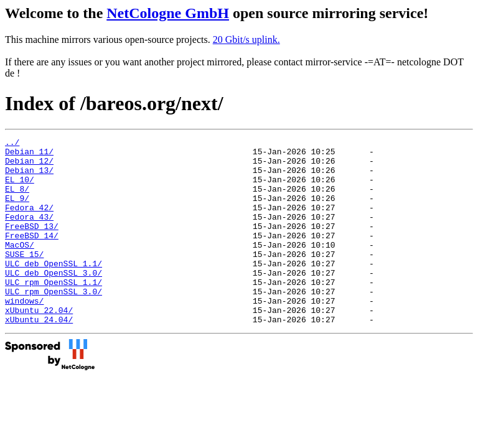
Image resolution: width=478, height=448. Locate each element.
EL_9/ (17, 211)
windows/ (24, 334)
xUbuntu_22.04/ (39, 345)
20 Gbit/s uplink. (246, 40)
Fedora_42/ (29, 222)
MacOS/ (20, 267)
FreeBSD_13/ (32, 245)
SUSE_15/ (24, 278)
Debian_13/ (29, 177)
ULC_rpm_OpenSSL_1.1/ (54, 312)
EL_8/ (17, 200)
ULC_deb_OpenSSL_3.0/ (54, 301)
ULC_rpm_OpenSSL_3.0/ (54, 323)
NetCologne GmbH (168, 13)
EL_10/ (20, 189)
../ (12, 144)
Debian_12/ (29, 166)
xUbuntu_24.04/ (39, 357)
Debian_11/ (29, 155)
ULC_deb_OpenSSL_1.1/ (54, 289)
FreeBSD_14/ (32, 256)
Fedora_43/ (29, 233)
